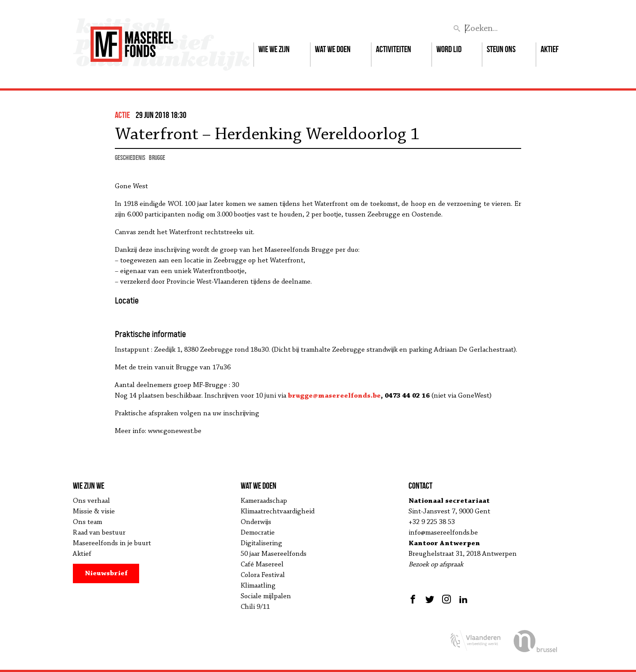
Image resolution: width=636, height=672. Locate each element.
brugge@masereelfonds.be (334, 396)
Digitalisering (261, 543)
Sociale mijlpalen (266, 596)
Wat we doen (333, 49)
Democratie (258, 533)
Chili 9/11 (255, 607)
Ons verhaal (91, 501)
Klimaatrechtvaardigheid (278, 512)
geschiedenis (130, 158)
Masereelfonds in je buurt (112, 543)
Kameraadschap (264, 501)
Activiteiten (394, 49)
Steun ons (501, 49)
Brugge (157, 158)
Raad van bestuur (99, 533)
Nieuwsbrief (106, 573)
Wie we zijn (274, 49)
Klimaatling (258, 586)
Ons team (87, 522)
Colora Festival (263, 575)
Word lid (449, 49)
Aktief (550, 49)
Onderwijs (256, 522)
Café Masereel (262, 565)
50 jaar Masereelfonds (274, 554)
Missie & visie (94, 512)
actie (122, 115)
